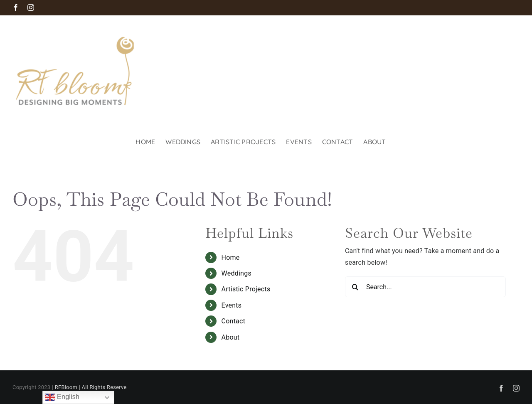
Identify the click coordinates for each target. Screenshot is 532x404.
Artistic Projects (246, 289)
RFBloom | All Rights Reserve (91, 387)
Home (231, 257)
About (231, 337)
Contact (234, 321)
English (62, 397)
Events (232, 305)
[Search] (355, 287)
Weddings (236, 273)
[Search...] (425, 287)
